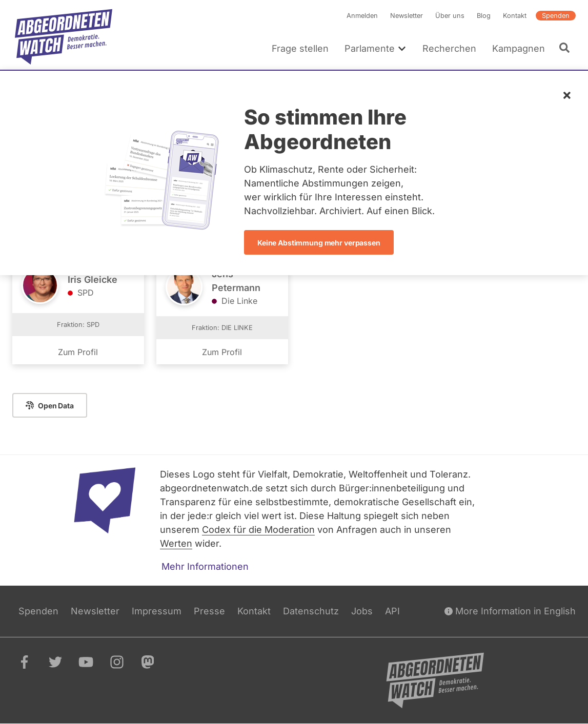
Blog (484, 16)
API (392, 611)
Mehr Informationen (205, 566)
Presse (209, 611)
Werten (176, 543)
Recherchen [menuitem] (449, 48)
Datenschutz (311, 611)
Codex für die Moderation (258, 530)
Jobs (362, 611)
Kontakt (515, 16)
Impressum (157, 611)
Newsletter (407, 16)
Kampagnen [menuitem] (519, 48)
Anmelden (362, 16)
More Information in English (510, 611)
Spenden (556, 16)
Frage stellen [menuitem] (300, 48)
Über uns (450, 16)
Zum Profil (78, 352)
